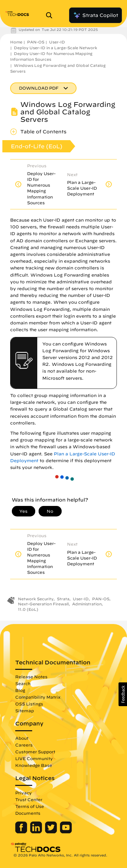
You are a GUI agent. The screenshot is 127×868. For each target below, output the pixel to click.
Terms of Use (30, 806)
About (22, 738)
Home (16, 42)
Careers (24, 745)
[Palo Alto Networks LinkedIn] (37, 832)
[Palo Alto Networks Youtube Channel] (66, 832)
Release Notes (31, 677)
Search (23, 683)
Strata (63, 599)
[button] (123, 694)
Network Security (36, 599)
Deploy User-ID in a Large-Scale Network (56, 48)
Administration (87, 604)
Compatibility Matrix (38, 697)
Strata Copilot (96, 15)
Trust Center (29, 799)
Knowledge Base (34, 765)
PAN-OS (36, 42)
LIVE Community (34, 758)
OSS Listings (29, 704)
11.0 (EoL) (28, 609)
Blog (20, 690)
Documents (28, 813)
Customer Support (35, 752)
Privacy (24, 793)
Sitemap (25, 711)
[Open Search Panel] (51, 15)
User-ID (57, 42)
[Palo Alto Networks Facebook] (22, 832)
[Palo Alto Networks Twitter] (52, 832)
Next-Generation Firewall (43, 604)
